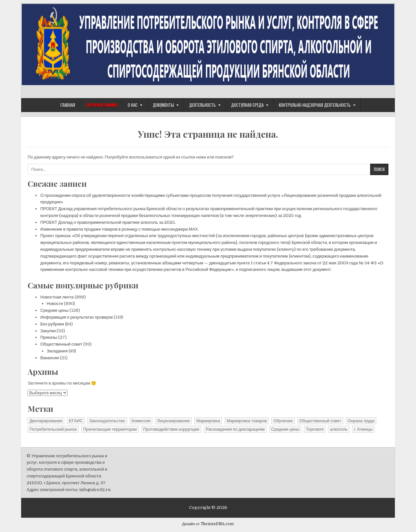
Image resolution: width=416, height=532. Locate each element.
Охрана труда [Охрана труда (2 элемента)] (361, 421)
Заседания (57, 351)
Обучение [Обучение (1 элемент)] (283, 421)
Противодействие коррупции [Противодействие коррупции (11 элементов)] (171, 429)
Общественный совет (61, 344)
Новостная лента (57, 297)
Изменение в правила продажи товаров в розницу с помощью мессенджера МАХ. (120, 229)
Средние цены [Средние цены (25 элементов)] (285, 429)
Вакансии (50, 358)
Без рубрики (52, 324)
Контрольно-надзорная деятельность (315, 105)
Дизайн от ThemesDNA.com (208, 524)
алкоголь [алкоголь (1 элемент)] (339, 429)
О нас (133, 105)
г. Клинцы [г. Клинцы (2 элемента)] (363, 429)
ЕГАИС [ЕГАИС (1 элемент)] (76, 421)
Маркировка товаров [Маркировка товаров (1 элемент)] (247, 421)
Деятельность (202, 105)
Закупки (48, 331)
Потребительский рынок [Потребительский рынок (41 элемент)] (53, 429)
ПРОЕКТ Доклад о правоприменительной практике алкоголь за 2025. (108, 222)
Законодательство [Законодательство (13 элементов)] (107, 421)
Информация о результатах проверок (77, 317)
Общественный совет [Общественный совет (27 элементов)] (320, 421)
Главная (68, 105)
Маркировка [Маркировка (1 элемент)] (208, 421)
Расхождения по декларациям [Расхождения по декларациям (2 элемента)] (235, 429)
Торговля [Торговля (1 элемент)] (315, 429)
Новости (55, 304)
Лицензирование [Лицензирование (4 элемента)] (173, 421)
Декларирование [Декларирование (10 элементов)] (46, 421)
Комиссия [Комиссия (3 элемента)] (141, 421)
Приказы (49, 337)
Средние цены (54, 310)
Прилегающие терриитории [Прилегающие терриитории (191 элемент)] (110, 429)
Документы (163, 105)
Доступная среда (247, 105)
